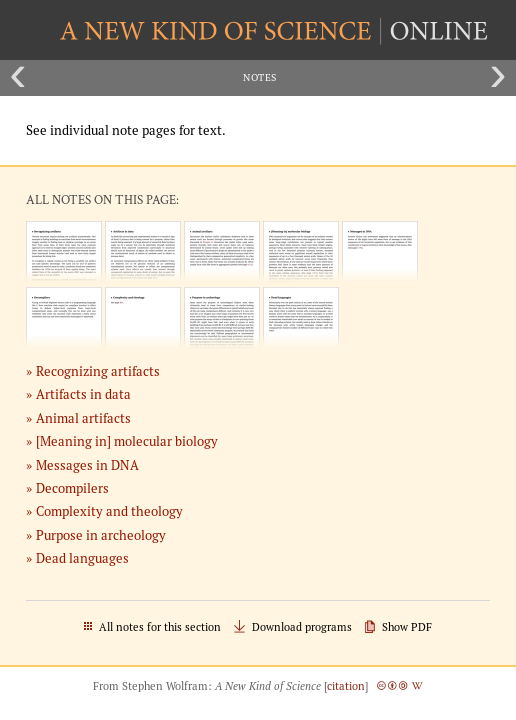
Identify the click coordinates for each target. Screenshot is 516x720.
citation (346, 686)
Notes (259, 77)
